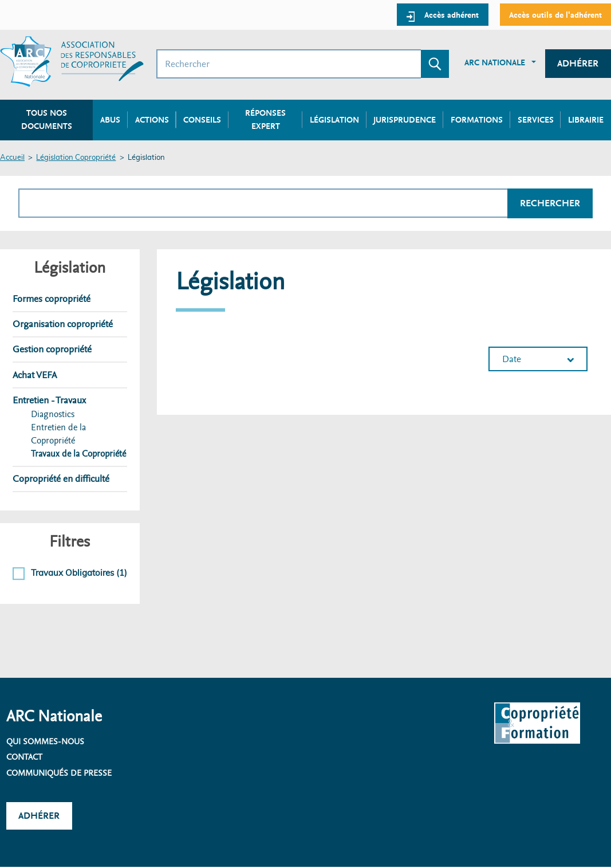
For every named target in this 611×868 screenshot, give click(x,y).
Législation (334, 120)
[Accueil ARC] (72, 62)
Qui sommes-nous (45, 741)
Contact (24, 757)
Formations (477, 120)
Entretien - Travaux (49, 400)
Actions (152, 120)
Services (536, 120)
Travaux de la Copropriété (78, 454)
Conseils (202, 120)
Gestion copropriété (52, 349)
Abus (110, 120)
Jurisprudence (405, 120)
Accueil (12, 158)
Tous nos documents (47, 119)
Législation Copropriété (76, 158)
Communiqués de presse (59, 773)
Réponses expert (265, 119)
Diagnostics (53, 414)
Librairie (586, 120)
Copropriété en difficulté (61, 479)
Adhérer (578, 63)
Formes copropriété (52, 299)
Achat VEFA (35, 375)
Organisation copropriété (63, 324)
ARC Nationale (495, 62)
